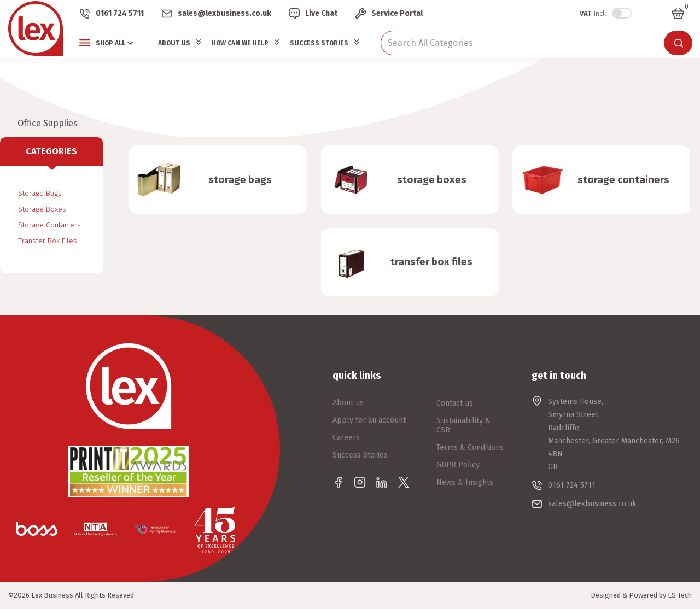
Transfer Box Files (48, 241)
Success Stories (319, 43)
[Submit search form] (678, 43)
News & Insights (465, 482)
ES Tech (680, 595)
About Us (174, 43)
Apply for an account (369, 420)
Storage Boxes (42, 209)
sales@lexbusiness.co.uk (224, 13)
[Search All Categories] (536, 43)
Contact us (455, 403)
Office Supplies (48, 123)
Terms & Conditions (470, 447)
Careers (346, 438)
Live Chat (321, 13)
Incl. (593, 13)
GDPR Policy (458, 465)
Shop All (110, 43)
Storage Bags (40, 193)
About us (348, 403)
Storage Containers (49, 225)
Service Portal (397, 13)
